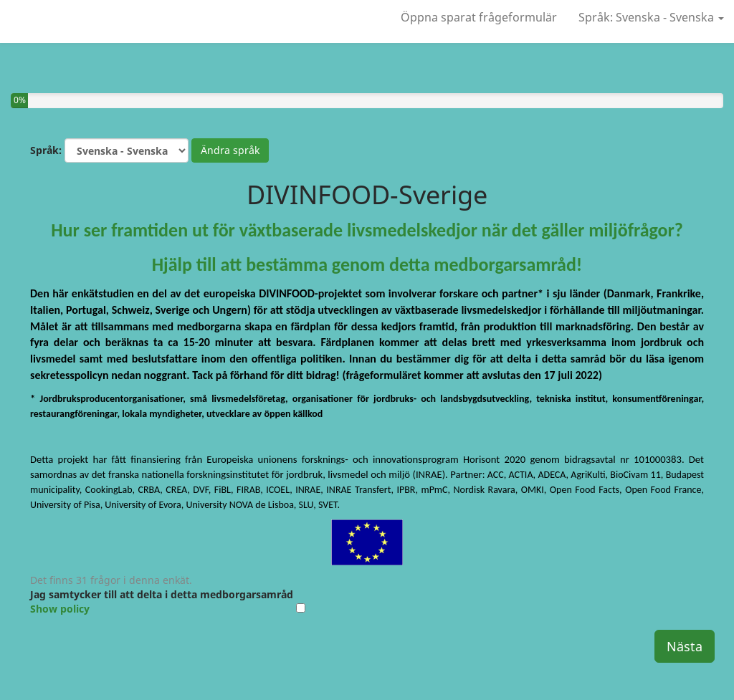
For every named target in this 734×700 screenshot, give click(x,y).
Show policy (60, 609)
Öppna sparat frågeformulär (479, 17)
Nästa (685, 646)
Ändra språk (230, 150)
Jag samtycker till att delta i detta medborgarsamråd (162, 601)
